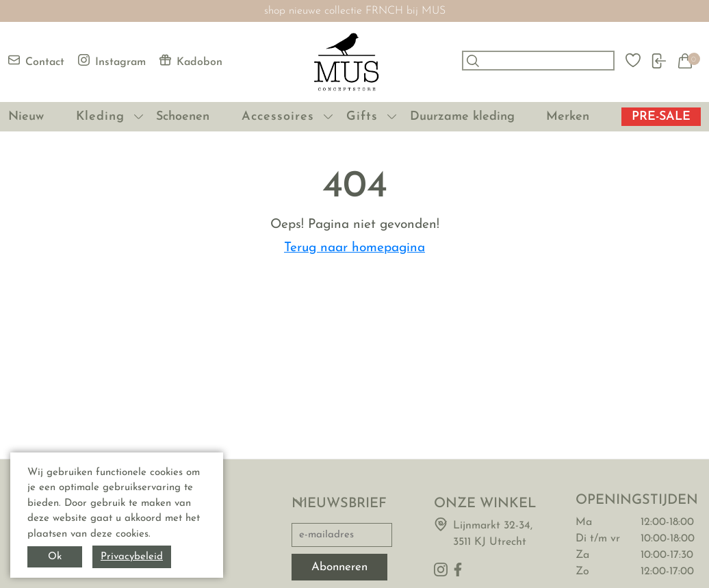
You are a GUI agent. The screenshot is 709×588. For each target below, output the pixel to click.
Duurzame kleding (462, 117)
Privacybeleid (132, 557)
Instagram (112, 61)
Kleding (100, 117)
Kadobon (191, 61)
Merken (568, 117)
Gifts (362, 117)
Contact (36, 61)
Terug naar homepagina (354, 248)
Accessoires (278, 117)
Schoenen (183, 117)
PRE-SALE (661, 117)
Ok (55, 557)
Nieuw (26, 117)
